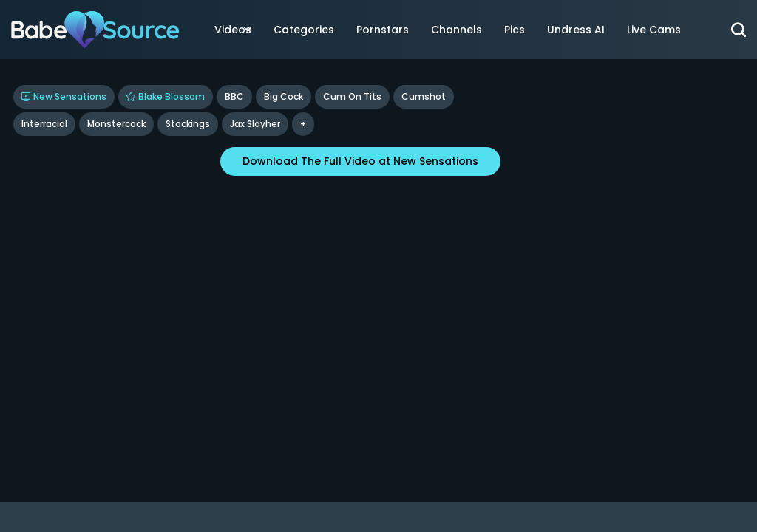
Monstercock (116, 124)
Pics (515, 30)
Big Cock (284, 96)
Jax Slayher (255, 124)
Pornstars (383, 30)
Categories (304, 30)
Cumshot (424, 96)
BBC (234, 96)
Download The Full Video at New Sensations (360, 161)
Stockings (188, 124)
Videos (233, 30)
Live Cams (654, 30)
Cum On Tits (352, 96)
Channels (456, 30)
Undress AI (576, 30)
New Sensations (64, 96)
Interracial (44, 124)
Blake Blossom (166, 96)
